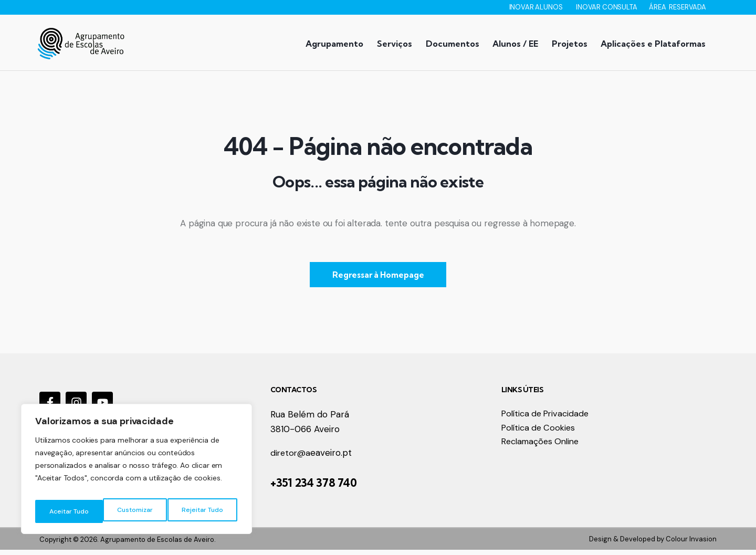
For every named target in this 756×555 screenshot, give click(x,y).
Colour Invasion (691, 544)
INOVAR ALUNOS (537, 7)
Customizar (66, 511)
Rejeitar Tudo (134, 511)
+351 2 (286, 488)
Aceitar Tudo (205, 511)
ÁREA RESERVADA (678, 7)
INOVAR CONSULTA (607, 7)
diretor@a (291, 458)
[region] (136, 473)
